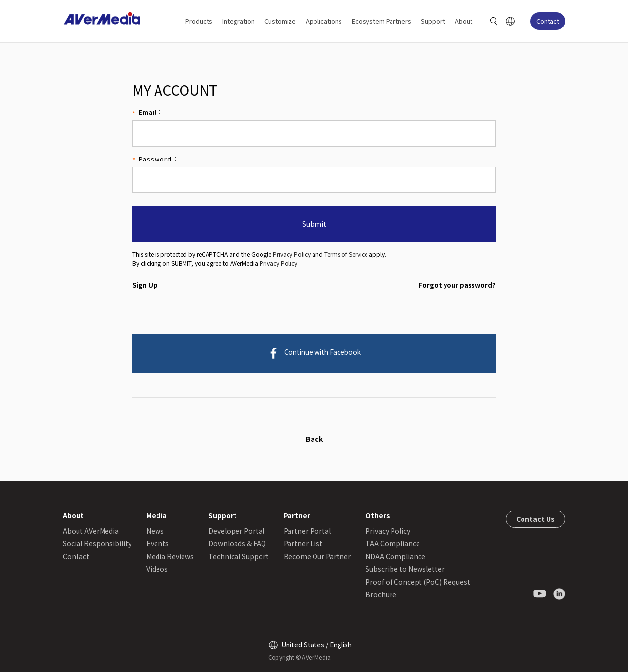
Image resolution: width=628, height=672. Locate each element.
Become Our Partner (317, 556)
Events (157, 543)
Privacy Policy (292, 254)
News (155, 531)
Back (314, 439)
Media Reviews (170, 556)
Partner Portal (307, 531)
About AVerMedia (91, 531)
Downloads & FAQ (237, 543)
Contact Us (536, 519)
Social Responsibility (97, 543)
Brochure (381, 594)
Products (199, 21)
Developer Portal (236, 531)
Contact (548, 21)
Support (433, 21)
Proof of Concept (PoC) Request (418, 582)
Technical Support (239, 556)
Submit (314, 224)
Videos (157, 569)
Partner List (303, 543)
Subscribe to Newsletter (405, 569)
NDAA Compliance (395, 556)
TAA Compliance (393, 543)
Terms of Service (346, 254)
